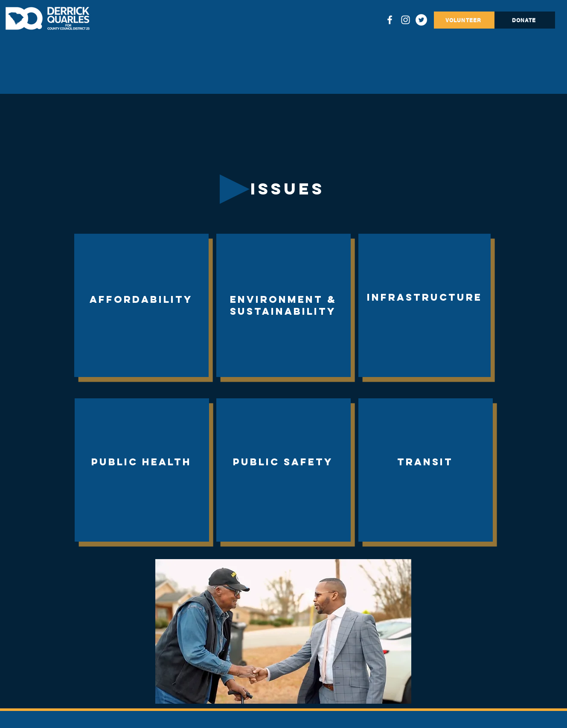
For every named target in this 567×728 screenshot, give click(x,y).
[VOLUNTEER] (464, 20)
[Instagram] (406, 20)
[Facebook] (390, 20)
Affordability (141, 299)
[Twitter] (421, 20)
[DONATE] (525, 20)
